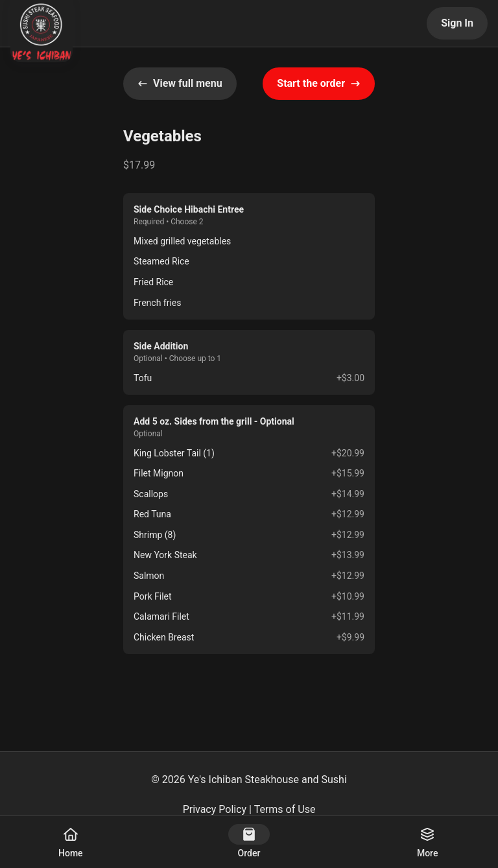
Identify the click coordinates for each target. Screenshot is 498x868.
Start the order (319, 83)
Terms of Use (285, 809)
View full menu (180, 83)
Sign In (457, 23)
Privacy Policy (215, 809)
